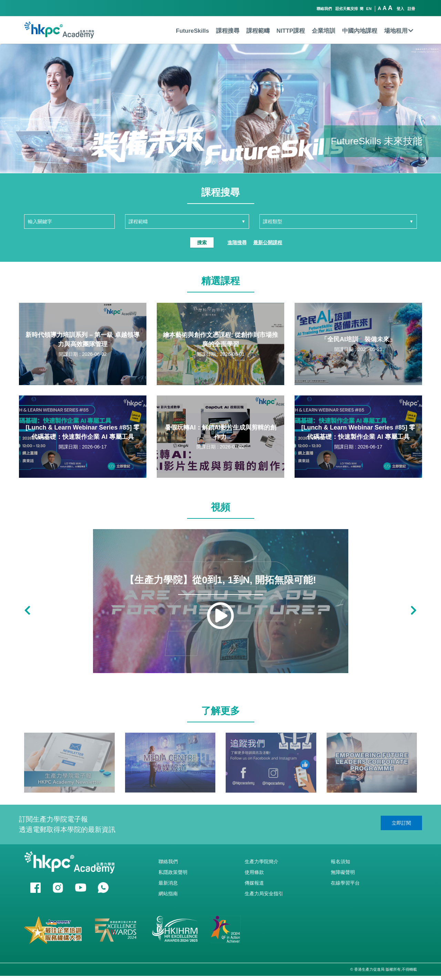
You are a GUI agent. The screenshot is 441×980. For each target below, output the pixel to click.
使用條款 (254, 872)
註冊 (411, 9)
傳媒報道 (254, 883)
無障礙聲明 (343, 872)
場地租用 (399, 31)
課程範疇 (258, 31)
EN (369, 9)
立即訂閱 (401, 823)
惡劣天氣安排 (347, 9)
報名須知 (340, 862)
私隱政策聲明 (173, 872)
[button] (200, 163)
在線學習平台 (345, 883)
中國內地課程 (360, 31)
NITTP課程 (291, 31)
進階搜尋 (237, 243)
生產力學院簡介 (261, 862)
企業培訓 (324, 31)
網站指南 (168, 894)
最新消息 (168, 883)
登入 (400, 9)
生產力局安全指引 (264, 894)
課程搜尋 (228, 31)
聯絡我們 (324, 9)
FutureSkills (192, 31)
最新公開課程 (268, 243)
